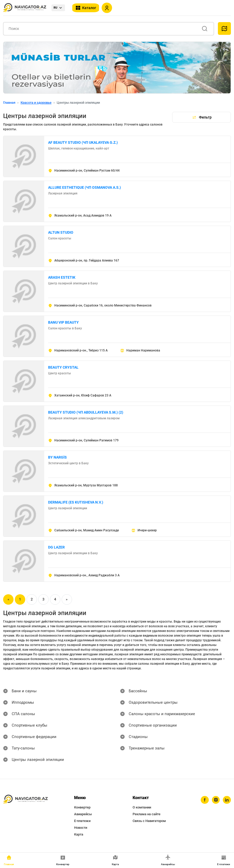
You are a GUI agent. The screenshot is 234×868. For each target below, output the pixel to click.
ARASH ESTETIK (62, 277)
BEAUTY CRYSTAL (63, 367)
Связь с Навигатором (149, 821)
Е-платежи (82, 821)
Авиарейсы (83, 814)
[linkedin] (226, 800)
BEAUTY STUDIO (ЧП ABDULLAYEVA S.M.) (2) (86, 412)
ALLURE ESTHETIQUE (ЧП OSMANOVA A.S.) (84, 187)
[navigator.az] (25, 800)
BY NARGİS (57, 457)
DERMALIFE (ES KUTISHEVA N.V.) (76, 502)
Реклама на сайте (147, 814)
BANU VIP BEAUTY (63, 322)
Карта (79, 834)
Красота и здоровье (36, 103)
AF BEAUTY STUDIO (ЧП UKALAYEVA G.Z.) (83, 142)
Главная (9, 103)
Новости (81, 828)
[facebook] (203, 800)
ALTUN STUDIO (61, 232)
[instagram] (214, 800)
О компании (142, 807)
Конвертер (82, 807)
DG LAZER (56, 547)
